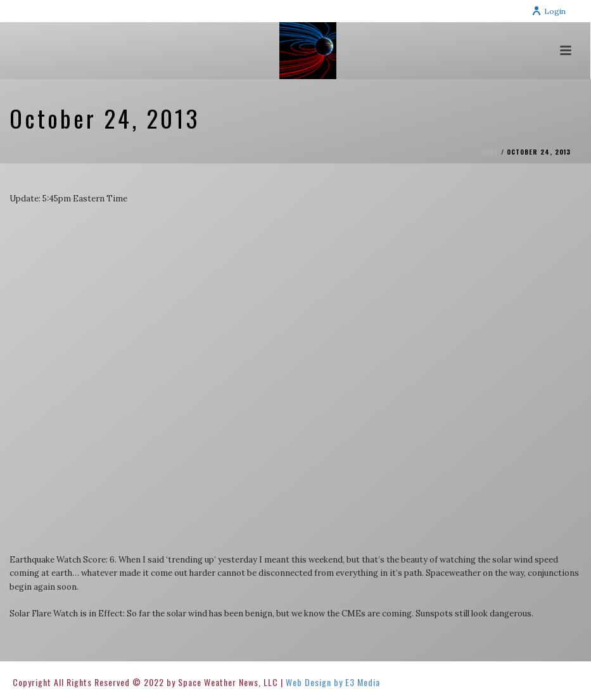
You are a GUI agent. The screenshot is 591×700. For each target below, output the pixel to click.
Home (489, 152)
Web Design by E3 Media (333, 682)
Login (549, 11)
